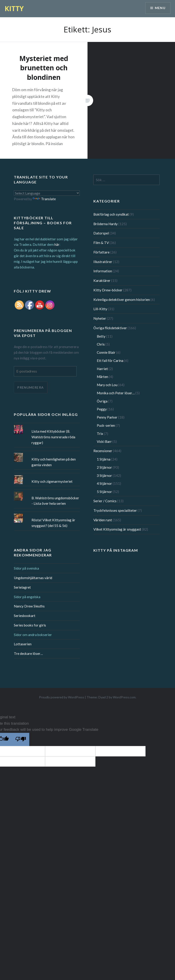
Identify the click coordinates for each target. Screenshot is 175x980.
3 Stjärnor (104, 475)
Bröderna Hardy (106, 224)
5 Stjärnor (104, 492)
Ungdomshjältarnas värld (33, 578)
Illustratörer (103, 262)
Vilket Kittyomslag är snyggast (117, 529)
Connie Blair (106, 352)
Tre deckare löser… (28, 653)
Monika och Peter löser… (116, 393)
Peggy (102, 409)
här (57, 244)
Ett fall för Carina (110, 361)
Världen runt (103, 520)
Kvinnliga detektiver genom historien (122, 300)
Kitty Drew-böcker (108, 290)
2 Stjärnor (104, 467)
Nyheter (100, 318)
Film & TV (101, 243)
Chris (101, 344)
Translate (44, 199)
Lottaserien (23, 644)
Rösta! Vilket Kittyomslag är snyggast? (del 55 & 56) (53, 523)
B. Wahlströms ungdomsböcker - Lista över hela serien (55, 501)
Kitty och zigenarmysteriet (52, 481)
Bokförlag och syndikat (111, 214)
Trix (100, 434)
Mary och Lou (107, 385)
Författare (101, 252)
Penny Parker (107, 417)
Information (103, 271)
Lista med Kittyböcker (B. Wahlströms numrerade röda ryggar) (53, 437)
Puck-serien (106, 425)
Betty (101, 336)
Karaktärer (102, 280)
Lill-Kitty (100, 309)
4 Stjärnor (104, 483)
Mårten (102, 377)
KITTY (14, 9)
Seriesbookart (25, 616)
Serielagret (22, 587)
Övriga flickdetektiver (110, 328)
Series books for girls (30, 625)
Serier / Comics (105, 501)
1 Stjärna (104, 459)
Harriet (102, 369)
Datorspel (101, 233)
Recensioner (103, 451)
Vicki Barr (104, 441)
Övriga (102, 401)
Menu (160, 8)
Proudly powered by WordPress (62, 697)
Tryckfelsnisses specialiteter (115, 510)
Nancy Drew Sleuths (29, 606)
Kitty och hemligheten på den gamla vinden (54, 462)
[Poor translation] (21, 739)
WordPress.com (124, 697)
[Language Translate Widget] (47, 193)
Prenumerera (30, 387)
